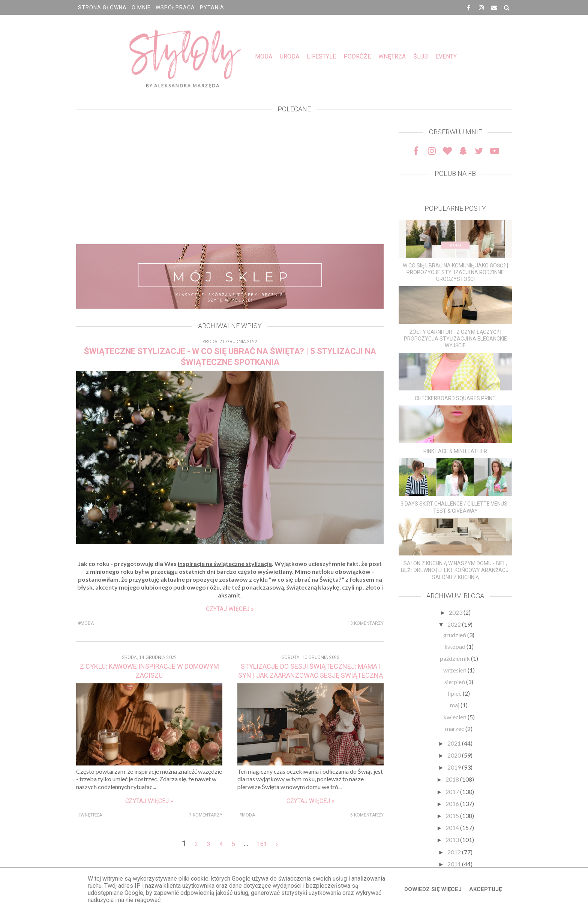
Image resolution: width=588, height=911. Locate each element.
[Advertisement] (230, 180)
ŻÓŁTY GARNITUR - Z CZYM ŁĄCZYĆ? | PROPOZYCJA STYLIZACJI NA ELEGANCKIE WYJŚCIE (455, 339)
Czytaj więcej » (230, 609)
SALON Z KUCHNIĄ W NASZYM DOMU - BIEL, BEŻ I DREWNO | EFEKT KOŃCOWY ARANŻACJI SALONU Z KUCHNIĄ (455, 570)
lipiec (455, 693)
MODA (264, 56)
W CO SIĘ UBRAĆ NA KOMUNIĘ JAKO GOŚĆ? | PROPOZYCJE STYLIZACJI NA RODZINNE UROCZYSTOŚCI (455, 272)
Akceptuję (485, 889)
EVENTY (446, 56)
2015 (453, 816)
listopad (455, 646)
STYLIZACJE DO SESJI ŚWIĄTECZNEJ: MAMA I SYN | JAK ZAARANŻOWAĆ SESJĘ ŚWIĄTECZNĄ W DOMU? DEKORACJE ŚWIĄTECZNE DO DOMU (311, 675)
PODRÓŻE (357, 56)
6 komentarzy (367, 815)
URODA (289, 56)
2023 (456, 612)
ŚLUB (421, 56)
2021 (455, 743)
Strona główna (102, 8)
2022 (455, 624)
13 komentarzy (366, 623)
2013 (453, 840)
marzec (455, 729)
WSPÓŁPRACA (175, 8)
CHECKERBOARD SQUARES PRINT (455, 398)
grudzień (455, 635)
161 (262, 844)
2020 (455, 755)
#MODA (86, 623)
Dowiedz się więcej (433, 889)
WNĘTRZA (392, 56)
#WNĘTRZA (90, 815)
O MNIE (141, 8)
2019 (455, 767)
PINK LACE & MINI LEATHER (455, 451)
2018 (453, 779)
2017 (453, 792)
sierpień (455, 682)
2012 (455, 852)
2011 (455, 864)
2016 (453, 804)
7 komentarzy (206, 815)
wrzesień (455, 670)
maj (455, 705)
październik (455, 658)
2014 (453, 828)
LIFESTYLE (321, 56)
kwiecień (455, 717)
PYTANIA (212, 8)
